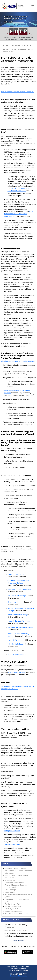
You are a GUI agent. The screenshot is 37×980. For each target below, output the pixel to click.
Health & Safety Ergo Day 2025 (16, 930)
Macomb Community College (19, 621)
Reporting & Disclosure (18, 976)
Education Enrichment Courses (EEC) (17, 901)
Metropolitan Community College (21, 627)
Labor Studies (10, 892)
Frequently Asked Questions (16, 869)
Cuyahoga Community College (19, 589)
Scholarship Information (14, 883)
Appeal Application (12, 880)
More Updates (19, 940)
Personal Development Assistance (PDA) (18, 896)
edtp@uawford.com (12, 831)
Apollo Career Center (16, 574)
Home (5, 46)
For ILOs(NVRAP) (11, 909)
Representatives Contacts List (17, 914)
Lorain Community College (18, 615)
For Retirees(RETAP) (13, 907)
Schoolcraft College (15, 644)
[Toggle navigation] (33, 6)
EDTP (26, 46)
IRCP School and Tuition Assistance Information (19, 214)
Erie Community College (17, 596)
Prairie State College (15, 640)
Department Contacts (14, 911)
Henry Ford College (15, 602)
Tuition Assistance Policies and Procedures (17, 877)
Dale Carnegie (10, 890)
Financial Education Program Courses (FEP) (16, 886)
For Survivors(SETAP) (13, 904)
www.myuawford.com (17, 672)
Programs (16, 46)
